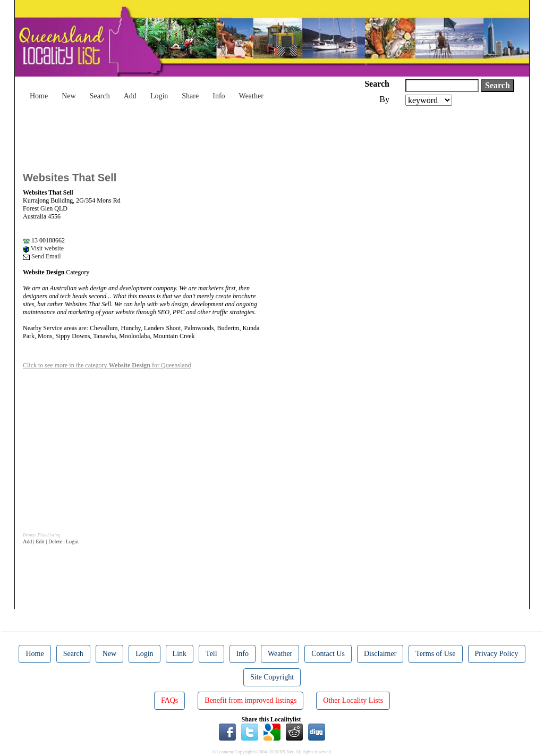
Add (130, 96)
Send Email (42, 256)
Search (100, 96)
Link (180, 654)
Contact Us (328, 654)
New (69, 96)
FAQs (169, 700)
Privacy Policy (497, 654)
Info (219, 96)
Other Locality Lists (353, 700)
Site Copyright (272, 677)
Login (159, 96)
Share (190, 96)
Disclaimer (380, 654)
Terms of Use (435, 654)
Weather (251, 96)
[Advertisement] (216, 135)
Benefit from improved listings (250, 700)
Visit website (43, 248)
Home (39, 96)
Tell (211, 654)
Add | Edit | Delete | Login (51, 541)
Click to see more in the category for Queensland (107, 365)
